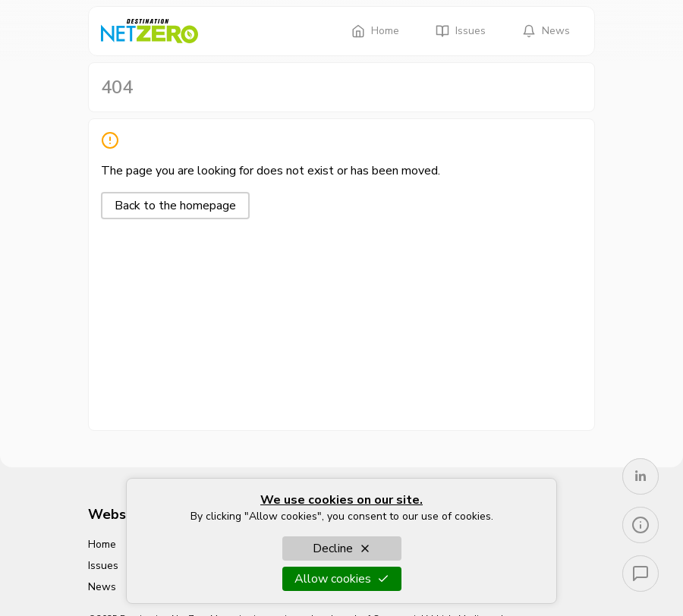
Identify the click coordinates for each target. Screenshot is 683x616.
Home (375, 31)
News (546, 31)
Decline (342, 548)
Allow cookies (342, 579)
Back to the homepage (175, 206)
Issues (461, 31)
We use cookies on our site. (341, 500)
